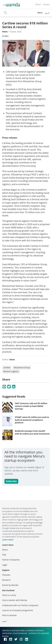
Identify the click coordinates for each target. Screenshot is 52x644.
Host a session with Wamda (15, 600)
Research (6, 580)
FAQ (4, 555)
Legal (5, 565)
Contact (46, 4)
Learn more (8, 540)
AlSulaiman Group (22, 367)
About (38, 4)
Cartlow (7, 367)
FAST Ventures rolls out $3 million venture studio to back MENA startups (31, 406)
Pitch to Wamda (9, 615)
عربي (47, 13)
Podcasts (6, 575)
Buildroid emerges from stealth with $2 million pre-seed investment (32, 432)
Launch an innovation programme (18, 610)
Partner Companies (11, 560)
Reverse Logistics (11, 371)
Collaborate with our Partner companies (20, 605)
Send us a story (9, 595)
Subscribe (11, 481)
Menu (40, 13)
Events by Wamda (10, 585)
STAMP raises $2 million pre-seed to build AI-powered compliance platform (32, 420)
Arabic (5, 36)
